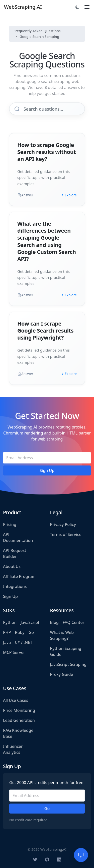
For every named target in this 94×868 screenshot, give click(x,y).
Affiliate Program (19, 576)
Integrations (15, 586)
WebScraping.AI (23, 7)
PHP (7, 632)
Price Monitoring (19, 710)
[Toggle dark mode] (77, 7)
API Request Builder (15, 553)
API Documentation (18, 537)
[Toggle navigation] (87, 7)
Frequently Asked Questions (37, 31)
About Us (12, 566)
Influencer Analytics (13, 749)
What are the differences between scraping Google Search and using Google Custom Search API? (47, 241)
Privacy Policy (63, 524)
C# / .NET (24, 642)
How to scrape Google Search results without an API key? (46, 152)
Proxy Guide (62, 674)
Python (10, 622)
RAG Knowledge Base (18, 733)
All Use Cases (16, 700)
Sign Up (10, 596)
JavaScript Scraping (68, 664)
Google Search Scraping (39, 37)
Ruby (20, 632)
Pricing (10, 524)
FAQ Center (73, 622)
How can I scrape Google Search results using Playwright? (45, 330)
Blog (54, 622)
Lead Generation (19, 720)
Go (31, 632)
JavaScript (30, 622)
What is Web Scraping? (62, 635)
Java (7, 642)
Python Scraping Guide (66, 651)
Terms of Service (66, 534)
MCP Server (14, 652)
